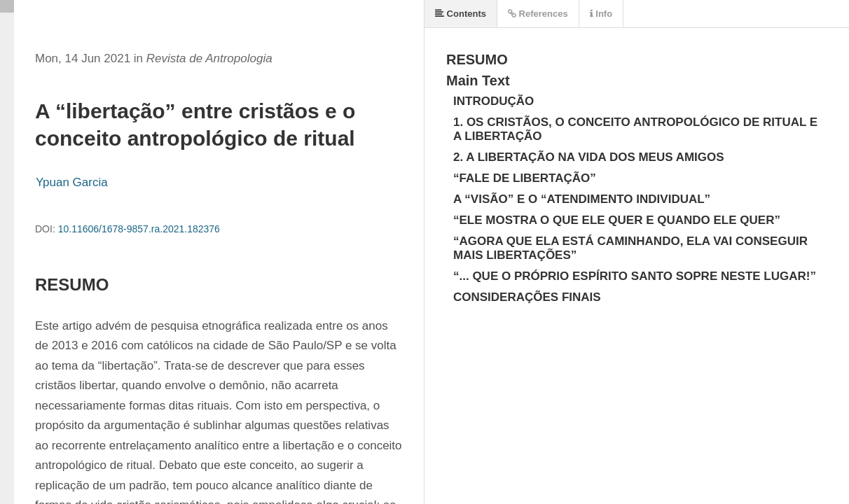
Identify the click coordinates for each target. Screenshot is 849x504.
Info (601, 14)
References (538, 14)
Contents (461, 14)
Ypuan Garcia (72, 182)
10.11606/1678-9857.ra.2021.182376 (139, 229)
